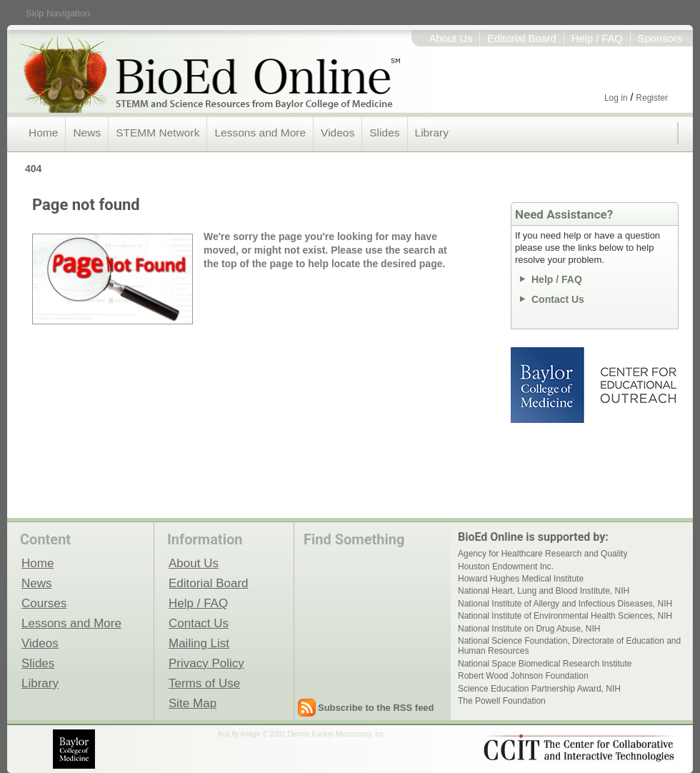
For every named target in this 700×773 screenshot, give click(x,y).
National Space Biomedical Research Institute (545, 664)
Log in (616, 98)
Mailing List (199, 643)
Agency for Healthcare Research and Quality (542, 554)
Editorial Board (522, 39)
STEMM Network (157, 133)
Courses (44, 603)
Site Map (192, 703)
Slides (384, 133)
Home (43, 133)
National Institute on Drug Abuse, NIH (529, 629)
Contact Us (558, 299)
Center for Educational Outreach (637, 385)
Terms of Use (204, 683)
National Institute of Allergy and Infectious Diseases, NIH (565, 604)
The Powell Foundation (502, 701)
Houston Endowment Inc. (506, 567)
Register (652, 98)
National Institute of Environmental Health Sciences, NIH (565, 616)
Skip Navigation (58, 13)
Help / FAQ (597, 39)
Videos (337, 133)
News (87, 133)
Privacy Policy (206, 663)
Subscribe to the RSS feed (376, 708)
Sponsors (660, 39)
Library (432, 133)
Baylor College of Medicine (549, 385)
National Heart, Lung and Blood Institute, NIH (544, 591)
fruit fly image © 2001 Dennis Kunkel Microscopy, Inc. (302, 734)
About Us (451, 39)
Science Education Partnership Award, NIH (539, 689)
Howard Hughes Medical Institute (521, 579)
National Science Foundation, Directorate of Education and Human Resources (569, 646)
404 (33, 169)
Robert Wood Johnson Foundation (523, 676)
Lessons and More (260, 133)
